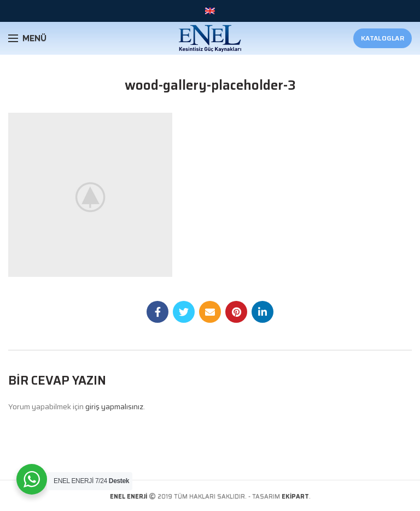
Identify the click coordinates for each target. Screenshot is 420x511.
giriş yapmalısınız (114, 407)
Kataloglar (383, 38)
